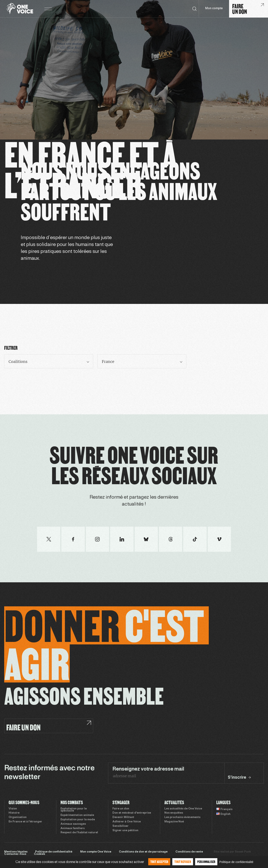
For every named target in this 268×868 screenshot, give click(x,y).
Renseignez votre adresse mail (148, 769)
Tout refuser (183, 862)
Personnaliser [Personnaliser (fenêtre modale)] (206, 862)
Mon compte (214, 8)
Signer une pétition (125, 831)
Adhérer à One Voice (127, 822)
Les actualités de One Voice (183, 809)
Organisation (18, 817)
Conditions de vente (189, 852)
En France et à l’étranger (25, 822)
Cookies (39, 854)
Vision (13, 809)
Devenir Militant (123, 817)
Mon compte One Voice (96, 852)
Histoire (14, 813)
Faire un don (121, 809)
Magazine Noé (174, 822)
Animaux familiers (73, 828)
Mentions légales (16, 852)
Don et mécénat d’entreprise (132, 813)
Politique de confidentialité (54, 852)
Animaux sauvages (73, 824)
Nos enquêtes (174, 813)
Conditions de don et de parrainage (143, 852)
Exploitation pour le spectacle (74, 810)
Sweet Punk (243, 852)
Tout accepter (159, 862)
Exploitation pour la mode (78, 820)
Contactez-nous (15, 854)
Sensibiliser (120, 826)
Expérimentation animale (77, 815)
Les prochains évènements (182, 817)
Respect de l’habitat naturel (79, 833)
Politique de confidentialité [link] (236, 862)
